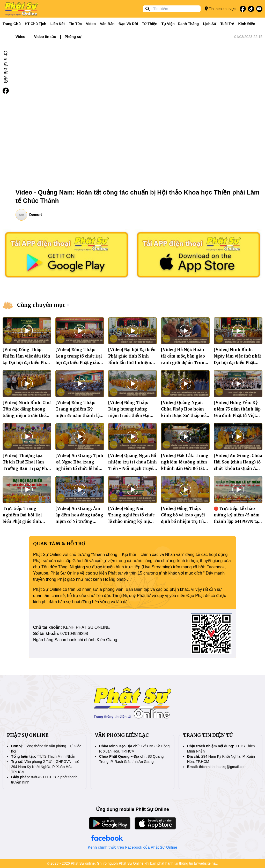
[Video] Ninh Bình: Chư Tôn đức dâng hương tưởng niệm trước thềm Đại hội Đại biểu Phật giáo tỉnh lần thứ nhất (27, 416)
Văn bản (107, 24)
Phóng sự (73, 37)
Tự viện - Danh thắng (180, 24)
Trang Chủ (12, 24)
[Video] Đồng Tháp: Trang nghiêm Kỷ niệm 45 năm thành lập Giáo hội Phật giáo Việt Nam (79, 416)
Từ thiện (150, 24)
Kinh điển (247, 24)
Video (91, 24)
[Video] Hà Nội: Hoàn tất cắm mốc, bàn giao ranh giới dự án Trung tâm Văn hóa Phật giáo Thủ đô (184, 363)
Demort (36, 215)
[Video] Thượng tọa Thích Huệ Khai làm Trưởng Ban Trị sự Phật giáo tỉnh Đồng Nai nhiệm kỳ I (27, 468)
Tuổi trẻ (227, 24)
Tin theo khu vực (220, 9)
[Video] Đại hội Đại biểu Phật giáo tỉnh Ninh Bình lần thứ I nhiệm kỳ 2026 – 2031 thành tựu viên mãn (132, 363)
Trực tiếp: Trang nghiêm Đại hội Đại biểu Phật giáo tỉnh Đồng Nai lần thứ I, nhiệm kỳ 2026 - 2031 (24, 521)
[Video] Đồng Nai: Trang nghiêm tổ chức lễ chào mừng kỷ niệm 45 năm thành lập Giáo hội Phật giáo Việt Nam (132, 521)
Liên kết (58, 24)
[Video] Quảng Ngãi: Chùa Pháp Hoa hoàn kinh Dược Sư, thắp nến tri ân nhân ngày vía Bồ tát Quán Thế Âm (185, 416)
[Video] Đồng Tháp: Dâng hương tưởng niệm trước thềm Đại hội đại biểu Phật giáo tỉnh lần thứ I (130, 416)
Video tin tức (45, 37)
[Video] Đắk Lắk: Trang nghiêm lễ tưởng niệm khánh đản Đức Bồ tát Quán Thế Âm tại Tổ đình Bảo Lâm (185, 468)
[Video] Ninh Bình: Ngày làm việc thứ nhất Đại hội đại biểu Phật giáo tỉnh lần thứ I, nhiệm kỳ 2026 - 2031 (237, 363)
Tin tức (75, 24)
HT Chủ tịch (36, 24)
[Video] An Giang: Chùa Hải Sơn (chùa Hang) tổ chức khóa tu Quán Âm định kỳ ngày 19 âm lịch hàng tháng (238, 468)
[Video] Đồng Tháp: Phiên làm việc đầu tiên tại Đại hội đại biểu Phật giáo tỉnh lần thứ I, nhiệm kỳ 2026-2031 (26, 363)
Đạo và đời (128, 24)
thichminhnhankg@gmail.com (223, 767)
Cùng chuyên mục (41, 305)
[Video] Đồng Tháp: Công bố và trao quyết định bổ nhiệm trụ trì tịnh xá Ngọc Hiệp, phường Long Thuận (183, 521)
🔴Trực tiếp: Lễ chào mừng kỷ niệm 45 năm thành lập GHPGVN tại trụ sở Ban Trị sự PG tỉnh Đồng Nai (237, 521)
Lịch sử (209, 24)
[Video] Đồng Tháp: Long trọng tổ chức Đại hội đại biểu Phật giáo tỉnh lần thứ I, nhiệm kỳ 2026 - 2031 (80, 363)
